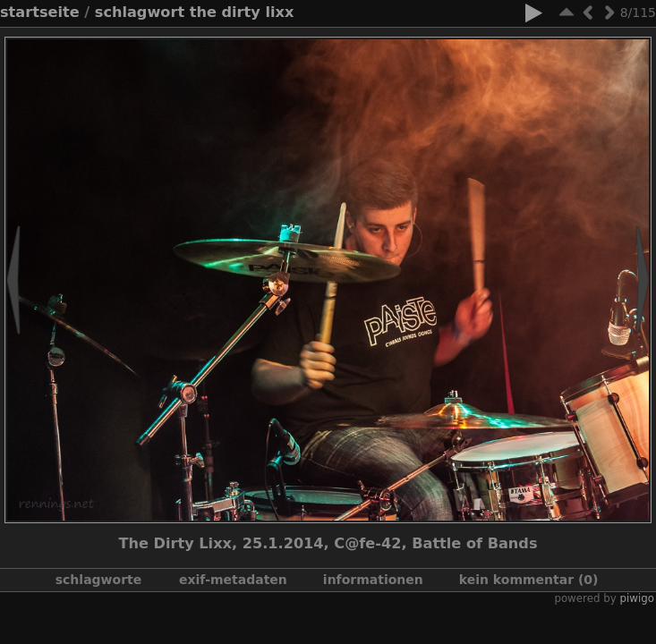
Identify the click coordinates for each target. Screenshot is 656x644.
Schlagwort (140, 12)
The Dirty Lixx (242, 12)
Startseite (40, 12)
